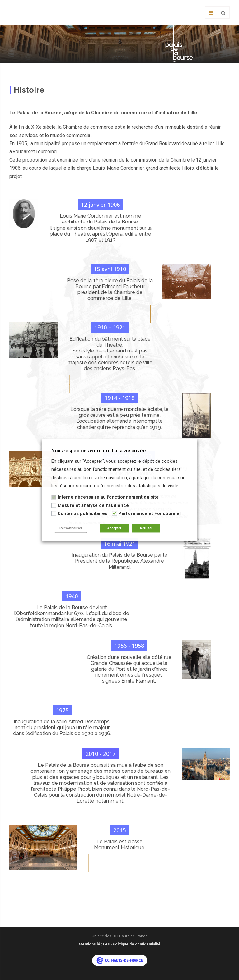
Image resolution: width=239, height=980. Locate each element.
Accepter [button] (114, 528)
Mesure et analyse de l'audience (93, 505)
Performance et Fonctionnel (150, 514)
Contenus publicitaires (82, 514)
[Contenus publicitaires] (54, 513)
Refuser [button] (146, 528)
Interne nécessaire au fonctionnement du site (108, 497)
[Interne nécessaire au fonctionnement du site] (54, 497)
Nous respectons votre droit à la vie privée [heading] (99, 451)
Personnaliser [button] (71, 528)
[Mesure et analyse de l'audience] (54, 505)
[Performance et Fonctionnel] (115, 513)
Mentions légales (94, 944)
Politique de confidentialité (137, 944)
